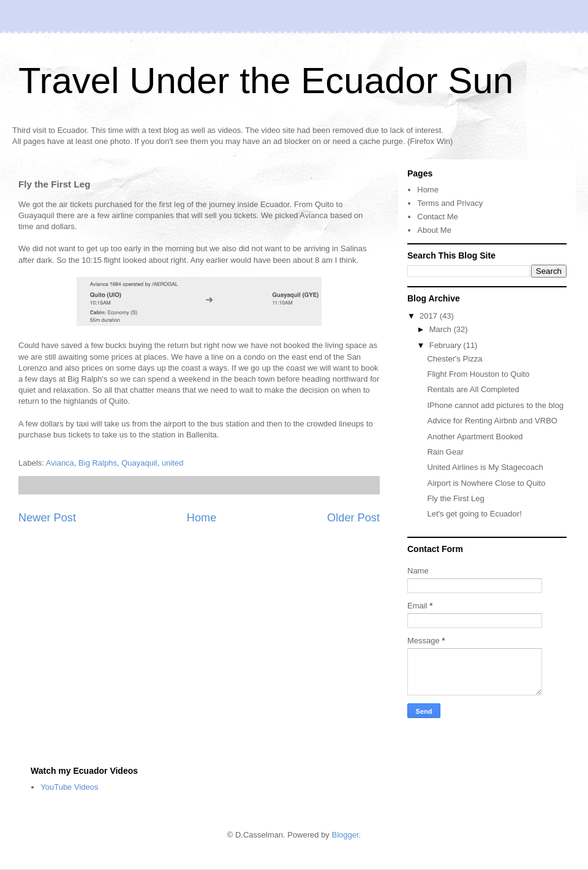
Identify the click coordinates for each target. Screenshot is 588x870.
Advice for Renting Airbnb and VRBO (492, 421)
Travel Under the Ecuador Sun (266, 81)
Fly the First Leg (455, 498)
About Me (434, 230)
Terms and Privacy (450, 203)
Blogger (345, 835)
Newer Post (47, 518)
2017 (430, 316)
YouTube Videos (69, 787)
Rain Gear (445, 452)
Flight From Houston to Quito (478, 374)
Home (202, 518)
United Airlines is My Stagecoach (485, 467)
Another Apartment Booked (475, 437)
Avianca (60, 463)
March (442, 329)
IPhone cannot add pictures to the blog (495, 405)
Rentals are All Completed (473, 389)
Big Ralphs (98, 463)
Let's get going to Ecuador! (474, 514)
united (172, 463)
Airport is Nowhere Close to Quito (486, 483)
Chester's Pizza (454, 359)
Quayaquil (139, 463)
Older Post (353, 518)
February (447, 345)
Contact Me (437, 217)
